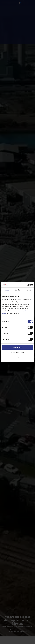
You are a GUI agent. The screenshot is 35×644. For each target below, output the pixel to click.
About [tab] (29, 290)
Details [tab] (18, 290)
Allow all (18, 347)
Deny (18, 358)
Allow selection (17, 353)
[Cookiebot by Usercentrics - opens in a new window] (25, 285)
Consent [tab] (6, 290)
